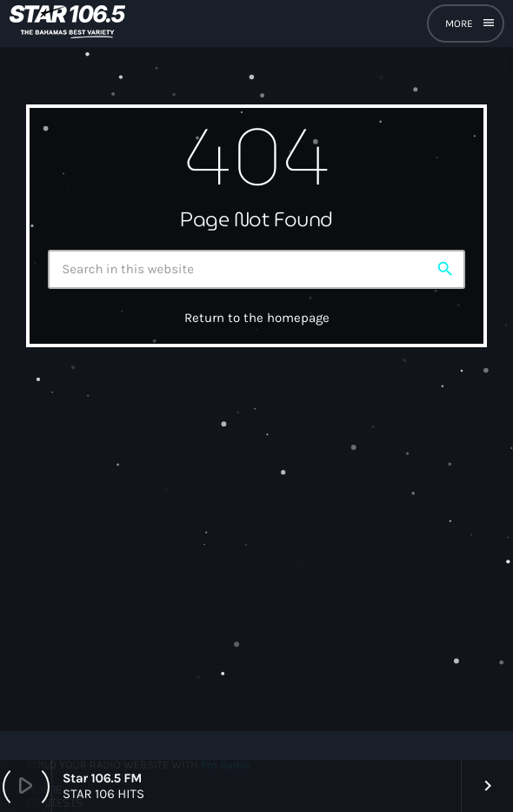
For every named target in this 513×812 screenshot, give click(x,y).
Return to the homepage (257, 318)
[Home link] (67, 23)
